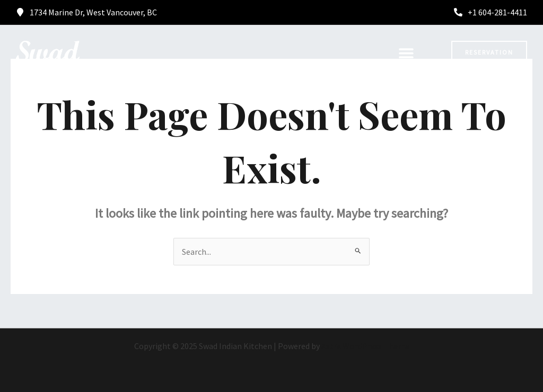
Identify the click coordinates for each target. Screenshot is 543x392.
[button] (406, 53)
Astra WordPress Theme (365, 346)
